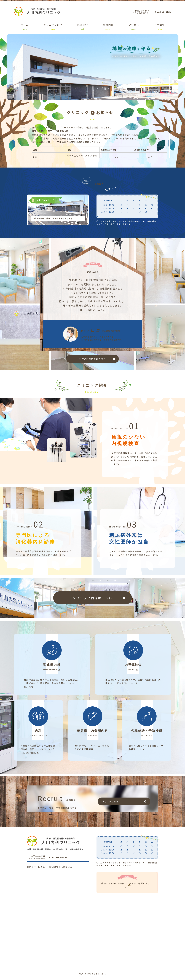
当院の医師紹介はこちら (92, 359)
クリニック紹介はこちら (93, 598)
